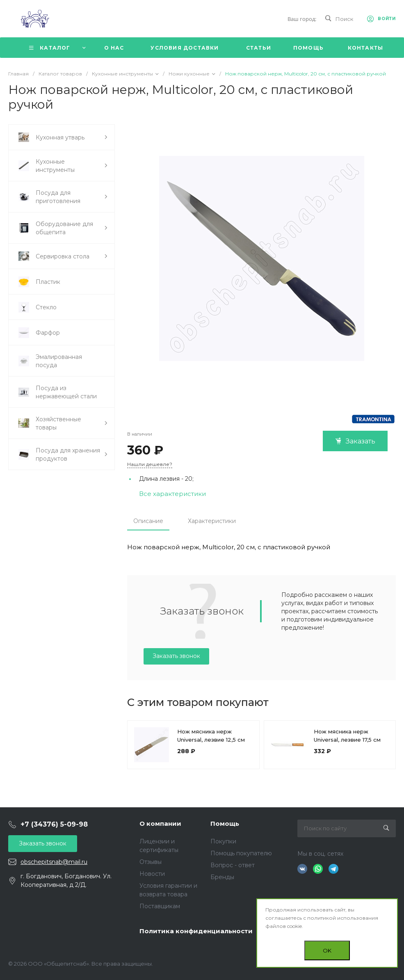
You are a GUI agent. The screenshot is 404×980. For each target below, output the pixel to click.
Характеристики (212, 521)
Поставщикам (160, 906)
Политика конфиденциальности (196, 931)
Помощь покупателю (241, 853)
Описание (148, 521)
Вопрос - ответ (233, 865)
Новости (152, 874)
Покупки (223, 841)
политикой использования (343, 918)
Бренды (222, 877)
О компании (160, 824)
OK (327, 950)
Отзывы (151, 862)
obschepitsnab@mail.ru (54, 862)
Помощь (225, 824)
